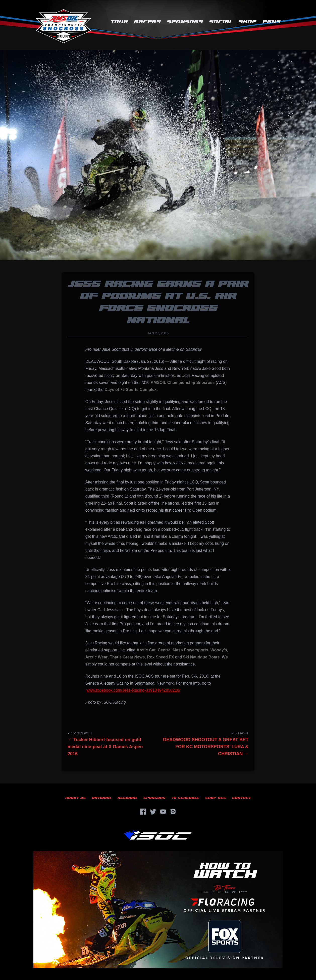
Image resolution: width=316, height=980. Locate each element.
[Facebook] (143, 812)
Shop (247, 22)
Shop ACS (216, 798)
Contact (242, 798)
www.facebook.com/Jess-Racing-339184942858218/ (133, 690)
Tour (119, 22)
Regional (127, 798)
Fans (272, 22)
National (102, 798)
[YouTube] (163, 812)
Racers (147, 22)
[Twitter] (153, 812)
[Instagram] (173, 812)
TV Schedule (185, 798)
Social (221, 22)
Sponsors (185, 22)
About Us (76, 798)
